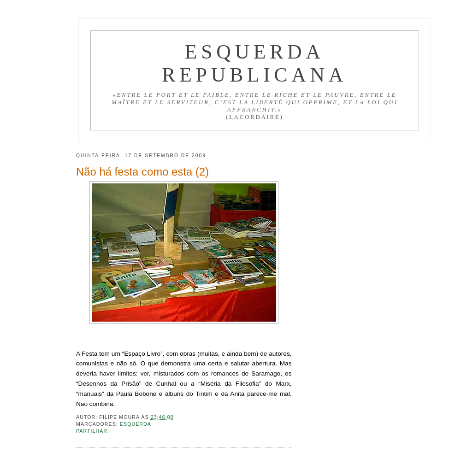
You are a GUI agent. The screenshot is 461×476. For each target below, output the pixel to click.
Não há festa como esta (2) (142, 172)
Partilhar (93, 431)
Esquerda (136, 424)
